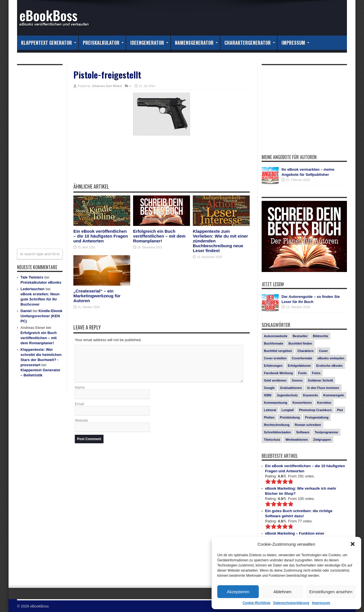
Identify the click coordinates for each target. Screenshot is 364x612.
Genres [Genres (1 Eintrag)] (297, 380)
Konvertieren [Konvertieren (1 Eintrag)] (302, 403)
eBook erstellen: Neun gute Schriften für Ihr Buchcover (40, 299)
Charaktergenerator (250, 43)
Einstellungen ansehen (331, 592)
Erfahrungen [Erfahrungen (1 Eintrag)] (273, 366)
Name (80, 387)
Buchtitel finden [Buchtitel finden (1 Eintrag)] (300, 343)
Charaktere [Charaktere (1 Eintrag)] (306, 351)
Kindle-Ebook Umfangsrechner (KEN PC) (41, 316)
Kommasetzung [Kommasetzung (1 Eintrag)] (276, 403)
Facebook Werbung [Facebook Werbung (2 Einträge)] (278, 373)
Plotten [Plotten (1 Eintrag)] (269, 417)
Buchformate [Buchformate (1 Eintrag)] (274, 343)
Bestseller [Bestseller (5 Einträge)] (300, 336)
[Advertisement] (162, 163)
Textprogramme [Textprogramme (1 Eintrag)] (326, 432)
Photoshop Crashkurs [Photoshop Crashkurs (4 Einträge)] (315, 410)
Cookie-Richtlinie (257, 603)
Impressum (321, 603)
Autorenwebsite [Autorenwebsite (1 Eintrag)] (276, 336)
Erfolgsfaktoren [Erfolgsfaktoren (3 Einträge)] (299, 366)
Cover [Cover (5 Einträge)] (323, 351)
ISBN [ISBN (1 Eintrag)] (268, 395)
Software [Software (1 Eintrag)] (303, 432)
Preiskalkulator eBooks (41, 282)
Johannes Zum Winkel (107, 86)
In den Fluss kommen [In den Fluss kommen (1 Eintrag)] (323, 388)
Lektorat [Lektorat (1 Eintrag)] (270, 410)
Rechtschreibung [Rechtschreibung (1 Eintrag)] (277, 425)
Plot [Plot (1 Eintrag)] (340, 410)
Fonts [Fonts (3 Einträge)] (303, 373)
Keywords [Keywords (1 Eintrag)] (310, 395)
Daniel (26, 311)
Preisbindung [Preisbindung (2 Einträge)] (290, 417)
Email (79, 404)
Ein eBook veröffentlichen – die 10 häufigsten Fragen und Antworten (101, 236)
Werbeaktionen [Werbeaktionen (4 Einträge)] (297, 440)
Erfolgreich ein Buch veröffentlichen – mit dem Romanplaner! (159, 236)
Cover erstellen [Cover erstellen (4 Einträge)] (275, 358)
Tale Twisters (32, 277)
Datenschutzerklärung (291, 603)
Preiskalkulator (103, 43)
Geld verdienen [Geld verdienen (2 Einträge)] (275, 380)
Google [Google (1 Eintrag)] (269, 388)
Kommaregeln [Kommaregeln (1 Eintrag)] (334, 395)
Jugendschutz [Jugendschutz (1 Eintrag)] (287, 395)
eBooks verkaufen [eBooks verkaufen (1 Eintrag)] (331, 358)
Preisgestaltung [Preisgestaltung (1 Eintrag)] (317, 417)
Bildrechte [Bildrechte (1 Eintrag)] (320, 336)
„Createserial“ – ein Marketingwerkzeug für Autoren (97, 296)
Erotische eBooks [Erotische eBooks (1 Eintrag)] (329, 366)
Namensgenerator (196, 43)
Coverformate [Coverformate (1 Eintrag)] (302, 358)
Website (81, 420)
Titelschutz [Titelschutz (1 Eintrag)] (272, 440)
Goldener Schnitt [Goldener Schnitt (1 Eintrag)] (321, 380)
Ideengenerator (149, 43)
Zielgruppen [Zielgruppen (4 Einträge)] (322, 440)
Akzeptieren (238, 592)
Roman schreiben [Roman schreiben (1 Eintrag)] (308, 425)
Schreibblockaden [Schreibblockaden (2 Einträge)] (277, 432)
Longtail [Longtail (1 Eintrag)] (288, 410)
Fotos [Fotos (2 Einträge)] (316, 373)
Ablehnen (282, 592)
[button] (353, 544)
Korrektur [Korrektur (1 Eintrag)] (324, 403)
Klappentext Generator (49, 43)
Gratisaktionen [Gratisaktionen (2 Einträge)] (291, 388)
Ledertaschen (33, 289)
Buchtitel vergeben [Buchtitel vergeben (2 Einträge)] (278, 351)
